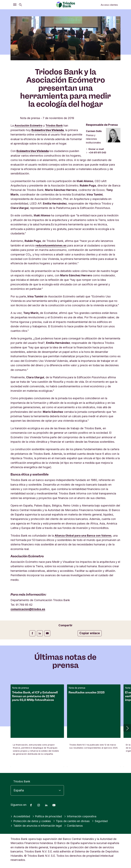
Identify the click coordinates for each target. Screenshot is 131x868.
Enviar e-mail (94, 149)
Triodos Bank (22, 781)
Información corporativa (82, 816)
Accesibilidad (21, 816)
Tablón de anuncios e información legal (37, 826)
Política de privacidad (48, 816)
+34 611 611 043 (96, 153)
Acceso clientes (109, 5)
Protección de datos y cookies (32, 821)
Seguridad (103, 821)
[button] (127, 728)
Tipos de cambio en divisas (74, 821)
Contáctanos (75, 826)
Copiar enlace (90, 633)
